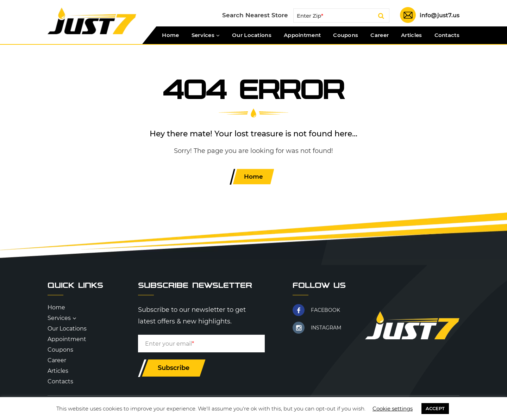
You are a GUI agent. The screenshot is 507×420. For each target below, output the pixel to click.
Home (170, 35)
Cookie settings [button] (393, 409)
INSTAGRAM (326, 328)
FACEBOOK (326, 311)
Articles (411, 35)
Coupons (346, 35)
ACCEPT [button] (435, 408)
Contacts (447, 35)
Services (203, 35)
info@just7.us (438, 16)
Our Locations (252, 35)
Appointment (302, 35)
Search (379, 17)
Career (380, 35)
